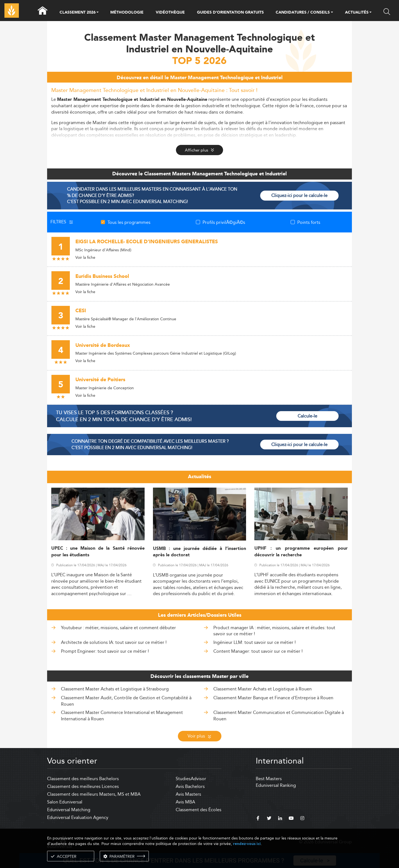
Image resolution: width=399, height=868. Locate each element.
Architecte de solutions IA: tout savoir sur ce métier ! (114, 642)
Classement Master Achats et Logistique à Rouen (263, 689)
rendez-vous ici (247, 844)
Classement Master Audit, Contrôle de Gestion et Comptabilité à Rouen (126, 701)
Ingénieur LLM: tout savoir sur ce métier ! (255, 642)
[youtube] (291, 819)
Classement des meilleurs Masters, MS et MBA (94, 794)
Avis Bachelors (190, 786)
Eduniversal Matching (69, 810)
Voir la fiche (85, 257)
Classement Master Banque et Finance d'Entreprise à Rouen (273, 698)
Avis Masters (188, 794)
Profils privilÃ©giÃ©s (224, 222)
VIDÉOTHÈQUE (170, 12)
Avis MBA (185, 802)
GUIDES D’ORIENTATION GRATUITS (230, 12)
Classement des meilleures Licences (83, 786)
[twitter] (269, 819)
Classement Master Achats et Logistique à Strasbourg (115, 689)
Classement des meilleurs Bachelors (83, 779)
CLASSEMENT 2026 (78, 13)
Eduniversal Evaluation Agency (78, 817)
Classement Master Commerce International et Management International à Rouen (122, 715)
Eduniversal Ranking (276, 785)
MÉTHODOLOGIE (127, 12)
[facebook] (258, 819)
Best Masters (269, 779)
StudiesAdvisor (191, 779)
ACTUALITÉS (357, 13)
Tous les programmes (129, 222)
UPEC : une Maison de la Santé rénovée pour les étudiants (98, 552)
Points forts (309, 222)
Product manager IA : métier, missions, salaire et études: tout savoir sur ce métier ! (274, 631)
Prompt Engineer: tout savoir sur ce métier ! (105, 651)
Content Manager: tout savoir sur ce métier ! (258, 651)
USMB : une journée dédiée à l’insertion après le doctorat (200, 552)
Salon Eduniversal (65, 802)
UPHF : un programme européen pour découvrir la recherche (301, 552)
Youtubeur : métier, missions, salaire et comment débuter (118, 628)
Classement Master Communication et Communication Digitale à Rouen (279, 715)
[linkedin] (280, 819)
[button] (98, 13)
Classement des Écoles (199, 810)
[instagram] (302, 819)
